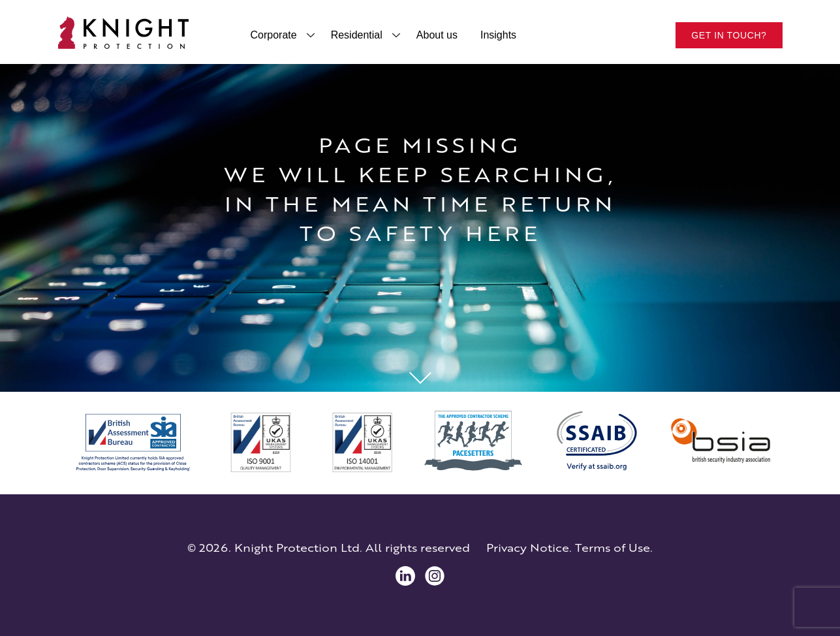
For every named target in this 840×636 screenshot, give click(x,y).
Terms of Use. (614, 548)
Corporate (274, 35)
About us (437, 35)
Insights (498, 35)
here (503, 233)
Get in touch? (729, 35)
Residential (357, 35)
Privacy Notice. (529, 548)
